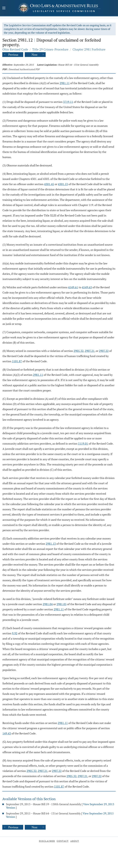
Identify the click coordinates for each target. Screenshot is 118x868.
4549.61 (73, 287)
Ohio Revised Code (15, 49)
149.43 (7, 733)
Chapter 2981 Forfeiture (89, 49)
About (75, 841)
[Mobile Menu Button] (4, 8)
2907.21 (90, 351)
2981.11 (65, 83)
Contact (63, 841)
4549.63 (87, 287)
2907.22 (104, 351)
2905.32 (79, 351)
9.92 (15, 633)
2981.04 (48, 604)
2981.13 (51, 544)
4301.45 (49, 184)
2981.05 (62, 604)
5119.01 (83, 444)
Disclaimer (47, 841)
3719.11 (68, 102)
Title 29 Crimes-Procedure (50, 49)
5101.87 (17, 361)
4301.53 (63, 184)
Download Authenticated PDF (24, 69)
